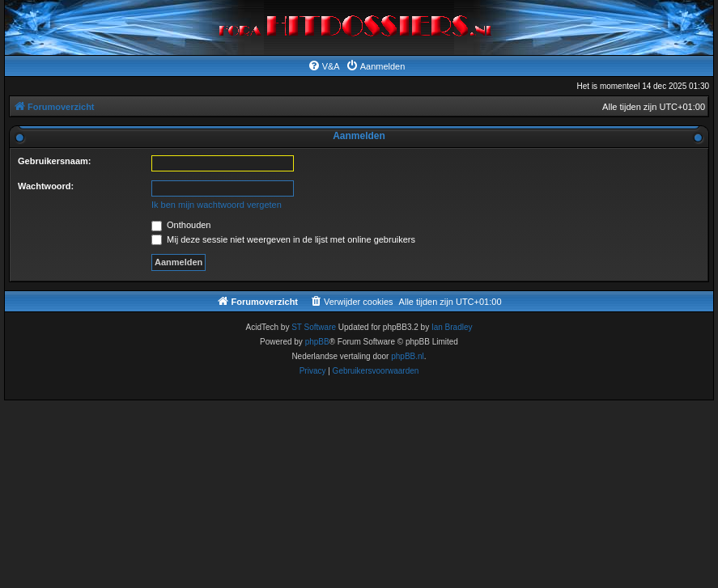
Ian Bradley (452, 327)
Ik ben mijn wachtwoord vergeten (217, 205)
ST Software (314, 327)
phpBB (317, 342)
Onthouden (181, 225)
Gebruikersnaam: (54, 161)
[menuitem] (324, 66)
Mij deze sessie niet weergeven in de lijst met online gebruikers (283, 239)
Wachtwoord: (46, 186)
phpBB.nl (408, 356)
